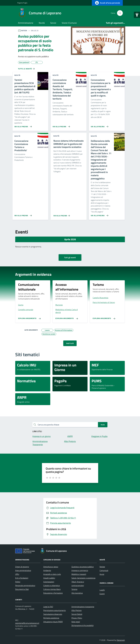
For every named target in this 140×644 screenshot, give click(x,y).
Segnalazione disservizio (53, 614)
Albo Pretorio (77, 610)
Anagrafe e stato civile (52, 574)
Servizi (53, 23)
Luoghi (102, 590)
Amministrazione (26, 23)
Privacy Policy (77, 618)
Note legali (76, 622)
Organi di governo (22, 567)
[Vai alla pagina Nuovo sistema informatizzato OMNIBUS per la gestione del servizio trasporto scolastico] (62, 215)
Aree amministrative (23, 570)
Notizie (102, 567)
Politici (18, 582)
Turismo (74, 589)
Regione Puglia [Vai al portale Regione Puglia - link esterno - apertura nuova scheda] (22, 3)
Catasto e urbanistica (52, 585)
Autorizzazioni (49, 582)
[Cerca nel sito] (120, 13)
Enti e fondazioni (22, 578)
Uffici (17, 574)
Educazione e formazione (53, 593)
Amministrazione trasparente (83, 607)
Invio (103, 425)
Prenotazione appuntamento (55, 610)
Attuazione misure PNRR (53, 622)
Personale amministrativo (25, 585)
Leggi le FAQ (48, 607)
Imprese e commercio (80, 570)
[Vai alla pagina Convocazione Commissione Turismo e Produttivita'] (23, 215)
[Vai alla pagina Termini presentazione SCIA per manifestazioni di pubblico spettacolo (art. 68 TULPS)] (23, 126)
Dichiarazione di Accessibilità (82, 625)
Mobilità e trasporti (79, 574)
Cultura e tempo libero (52, 589)
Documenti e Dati (22, 589)
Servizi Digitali (77, 614)
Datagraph (121, 640)
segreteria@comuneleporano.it (27, 623)
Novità (42, 23)
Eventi (102, 594)
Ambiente (47, 570)
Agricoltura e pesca (51, 567)
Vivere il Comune (69, 23)
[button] (137, 15)
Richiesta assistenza (51, 618)
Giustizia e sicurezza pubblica (83, 567)
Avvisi (102, 574)
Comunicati (104, 570)
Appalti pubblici (49, 578)
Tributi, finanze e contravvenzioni (78, 584)
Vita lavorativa (77, 593)
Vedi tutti (70, 343)
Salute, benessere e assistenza (83, 578)
